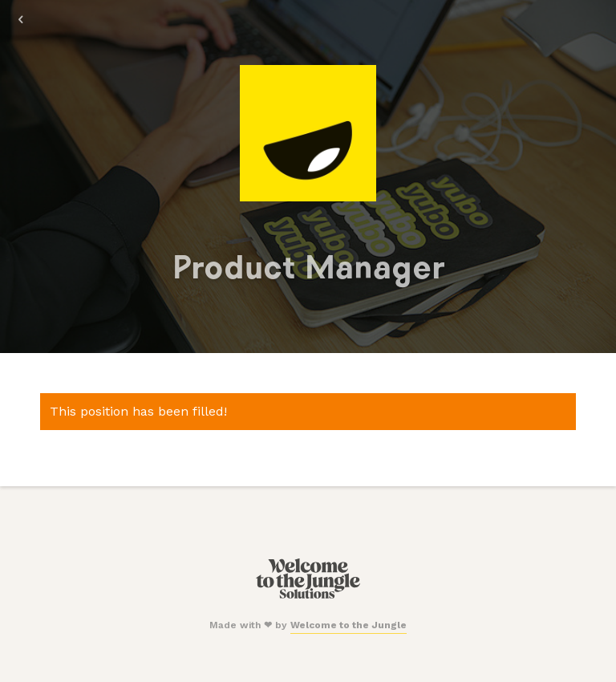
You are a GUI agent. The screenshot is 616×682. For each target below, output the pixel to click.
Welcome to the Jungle (349, 625)
